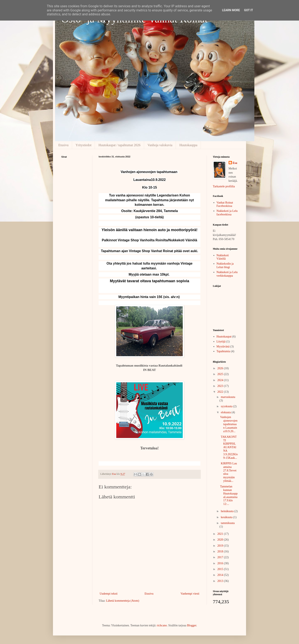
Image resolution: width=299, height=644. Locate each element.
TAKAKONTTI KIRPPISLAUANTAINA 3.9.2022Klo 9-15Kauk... (229, 447)
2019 (221, 546)
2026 (221, 368)
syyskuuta (227, 406)
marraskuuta (228, 397)
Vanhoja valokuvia (160, 145)
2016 (221, 563)
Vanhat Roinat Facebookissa (225, 204)
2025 (221, 374)
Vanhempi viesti (190, 594)
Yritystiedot (83, 145)
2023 (221, 386)
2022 (221, 392)
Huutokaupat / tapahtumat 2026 (119, 145)
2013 (221, 581)
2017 (221, 557)
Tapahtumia (223, 351)
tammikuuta (228, 523)
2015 (221, 569)
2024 (221, 380)
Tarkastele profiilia (224, 186)
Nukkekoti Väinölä (223, 257)
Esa (235, 163)
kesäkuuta (227, 517)
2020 (221, 540)
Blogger (192, 625)
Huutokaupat (224, 337)
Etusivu (63, 145)
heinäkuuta (227, 511)
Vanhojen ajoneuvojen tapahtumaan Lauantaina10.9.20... (229, 424)
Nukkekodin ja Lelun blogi (225, 265)
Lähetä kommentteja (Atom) (123, 601)
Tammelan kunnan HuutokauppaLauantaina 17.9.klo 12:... (229, 495)
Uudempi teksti (109, 594)
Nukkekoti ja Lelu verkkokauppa (227, 274)
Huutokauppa (188, 145)
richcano (162, 625)
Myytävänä (223, 347)
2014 (221, 575)
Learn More (231, 10)
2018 (221, 551)
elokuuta (226, 412)
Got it (248, 10)
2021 (221, 534)
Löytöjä (221, 342)
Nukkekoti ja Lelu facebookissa (227, 213)
